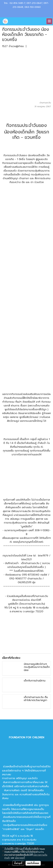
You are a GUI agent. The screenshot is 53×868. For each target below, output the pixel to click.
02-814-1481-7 (17, 3)
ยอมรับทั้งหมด (33, 863)
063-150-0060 (33, 7)
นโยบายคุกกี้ (20, 858)
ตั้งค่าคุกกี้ (18, 863)
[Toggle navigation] (49, 21)
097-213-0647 (34, 3)
